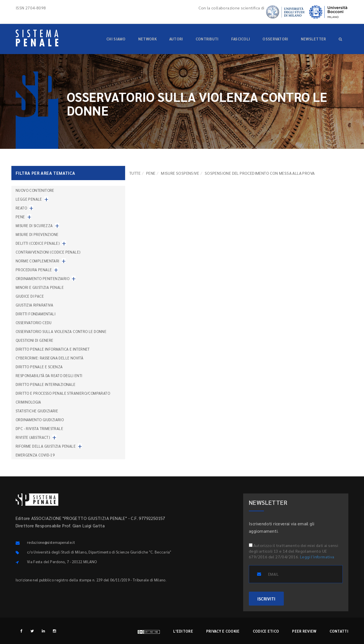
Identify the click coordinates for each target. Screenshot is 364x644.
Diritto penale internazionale (46, 384)
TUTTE (135, 173)
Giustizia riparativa (34, 305)
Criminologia (28, 402)
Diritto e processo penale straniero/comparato (63, 393)
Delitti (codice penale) (38, 243)
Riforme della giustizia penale (46, 446)
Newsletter (314, 39)
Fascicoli (241, 39)
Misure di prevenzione (37, 234)
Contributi (207, 39)
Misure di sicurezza (34, 226)
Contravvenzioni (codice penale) (48, 252)
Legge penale (29, 199)
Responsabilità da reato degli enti (49, 376)
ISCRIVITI (266, 599)
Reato (21, 208)
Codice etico (266, 631)
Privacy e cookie (223, 631)
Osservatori (275, 39)
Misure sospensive (180, 173)
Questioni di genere (35, 340)
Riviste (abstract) (33, 437)
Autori (176, 39)
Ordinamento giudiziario (40, 420)
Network (147, 39)
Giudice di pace (30, 296)
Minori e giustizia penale (40, 287)
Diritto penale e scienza (39, 367)
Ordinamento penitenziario (43, 278)
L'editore (183, 631)
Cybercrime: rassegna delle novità (49, 358)
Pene (151, 173)
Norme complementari (38, 261)
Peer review (304, 631)
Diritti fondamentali (36, 314)
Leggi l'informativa (317, 557)
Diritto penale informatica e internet (53, 349)
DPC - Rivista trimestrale (39, 428)
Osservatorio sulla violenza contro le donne (61, 331)
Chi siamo (116, 39)
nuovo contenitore (35, 190)
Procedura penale (34, 270)
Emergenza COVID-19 (35, 455)
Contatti (339, 631)
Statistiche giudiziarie (37, 411)
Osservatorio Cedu (34, 323)
